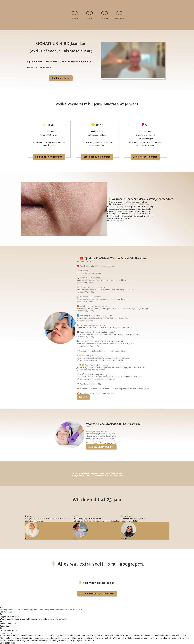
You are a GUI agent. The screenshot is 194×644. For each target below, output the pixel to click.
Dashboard (17, 610)
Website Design (42, 610)
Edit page (6, 610)
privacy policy (61, 619)
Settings (29, 610)
